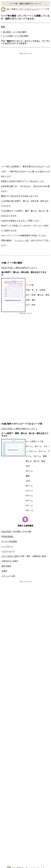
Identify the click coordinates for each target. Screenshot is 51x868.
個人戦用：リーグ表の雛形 (15, 32)
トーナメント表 (22, 240)
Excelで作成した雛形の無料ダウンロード (19, 268)
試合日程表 (6, 532)
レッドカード (7, 546)
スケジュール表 (8, 576)
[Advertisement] (25, 82)
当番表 (4, 571)
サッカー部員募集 (9, 541)
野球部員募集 (7, 537)
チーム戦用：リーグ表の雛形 (16, 36)
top (5, 9)
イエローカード (8, 551)
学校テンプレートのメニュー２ (25, 9)
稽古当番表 (6, 566)
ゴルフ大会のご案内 (10, 556)
